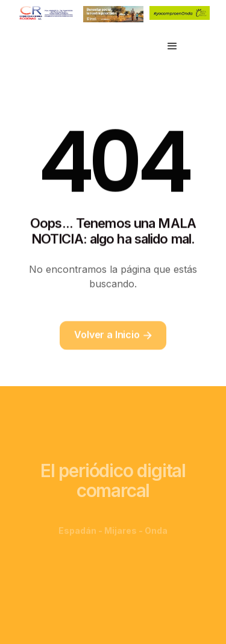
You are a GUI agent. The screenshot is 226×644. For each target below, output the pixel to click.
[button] (172, 46)
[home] (64, 46)
